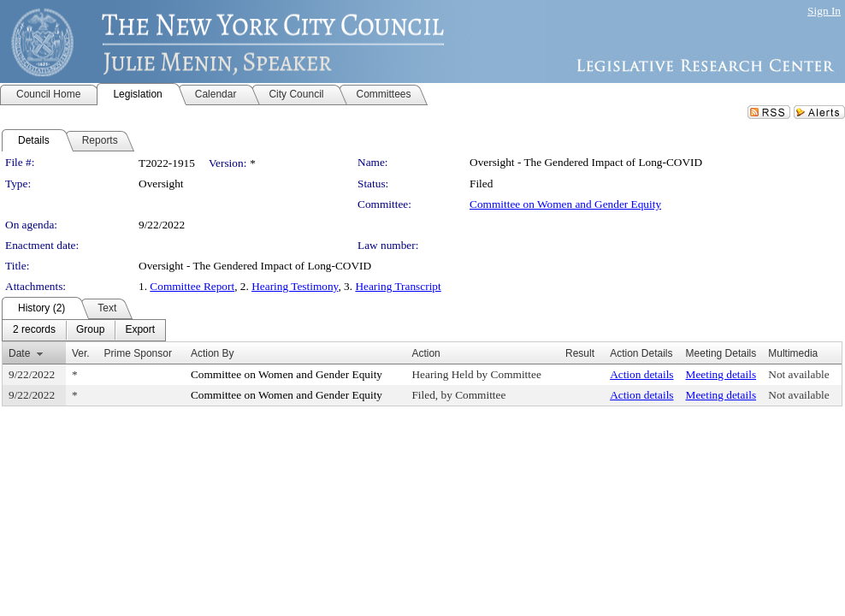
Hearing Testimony (295, 286)
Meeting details (721, 374)
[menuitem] (34, 330)
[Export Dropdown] (140, 330)
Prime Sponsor (138, 353)
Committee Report (192, 286)
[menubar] (84, 330)
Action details (641, 374)
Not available (798, 374)
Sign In (824, 11)
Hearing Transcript (398, 286)
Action (425, 353)
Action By (213, 353)
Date (19, 353)
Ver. (81, 353)
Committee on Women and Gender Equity (565, 204)
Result (580, 353)
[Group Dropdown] (90, 330)
